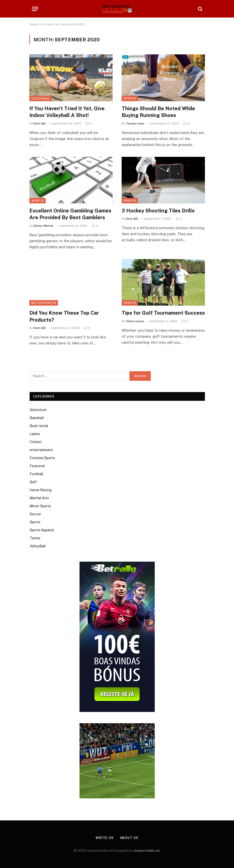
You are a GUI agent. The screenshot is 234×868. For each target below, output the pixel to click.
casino (35, 434)
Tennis (35, 538)
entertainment (41, 450)
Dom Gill (40, 123)
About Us (129, 838)
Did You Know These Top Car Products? (64, 316)
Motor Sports (44, 303)
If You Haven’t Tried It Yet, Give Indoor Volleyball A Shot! (67, 112)
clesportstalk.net (147, 851)
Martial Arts (39, 498)
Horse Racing (41, 490)
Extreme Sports (42, 458)
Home (34, 24)
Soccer (35, 514)
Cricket (36, 442)
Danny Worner (44, 226)
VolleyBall (41, 98)
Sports (130, 98)
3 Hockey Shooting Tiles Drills (158, 211)
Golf (33, 482)
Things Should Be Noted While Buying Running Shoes (158, 112)
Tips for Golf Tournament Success (163, 313)
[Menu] (35, 9)
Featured (37, 466)
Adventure (38, 410)
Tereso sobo (135, 123)
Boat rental (39, 426)
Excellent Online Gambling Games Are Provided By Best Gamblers (70, 214)
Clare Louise (135, 321)
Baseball (37, 418)
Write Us (104, 838)
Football (36, 474)
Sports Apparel (42, 530)
